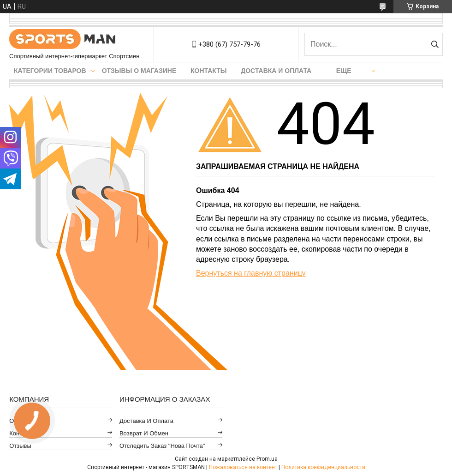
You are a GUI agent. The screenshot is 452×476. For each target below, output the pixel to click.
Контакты (208, 71)
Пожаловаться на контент (243, 467)
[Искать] (435, 44)
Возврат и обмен (144, 433)
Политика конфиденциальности (323, 467)
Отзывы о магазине (139, 71)
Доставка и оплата (276, 71)
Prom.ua (267, 459)
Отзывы (20, 446)
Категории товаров (50, 71)
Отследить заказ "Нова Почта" (162, 446)
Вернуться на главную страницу (251, 273)
